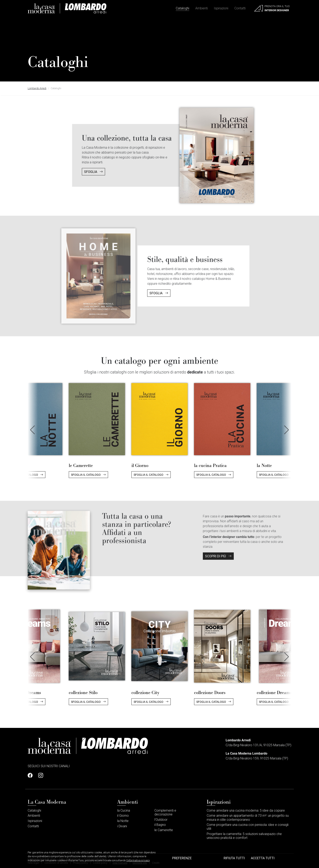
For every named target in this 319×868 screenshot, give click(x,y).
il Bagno (160, 825)
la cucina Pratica (210, 465)
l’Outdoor (161, 820)
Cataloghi (182, 8)
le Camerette (81, 465)
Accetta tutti (263, 858)
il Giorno (140, 465)
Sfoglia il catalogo (88, 475)
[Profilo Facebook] (31, 776)
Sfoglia (74, 172)
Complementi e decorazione (165, 812)
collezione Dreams (274, 693)
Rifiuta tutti (234, 858)
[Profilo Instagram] (39, 776)
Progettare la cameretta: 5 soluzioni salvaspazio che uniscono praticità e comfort (244, 836)
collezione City (145, 693)
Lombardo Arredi (37, 88)
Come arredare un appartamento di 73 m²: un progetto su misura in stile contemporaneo (248, 817)
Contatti (240, 8)
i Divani (122, 826)
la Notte (264, 465)
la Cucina (124, 810)
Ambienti (202, 8)
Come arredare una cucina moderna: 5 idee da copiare (246, 810)
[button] (287, 430)
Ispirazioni (221, 8)
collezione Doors (210, 693)
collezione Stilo (83, 693)
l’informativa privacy (138, 860)
